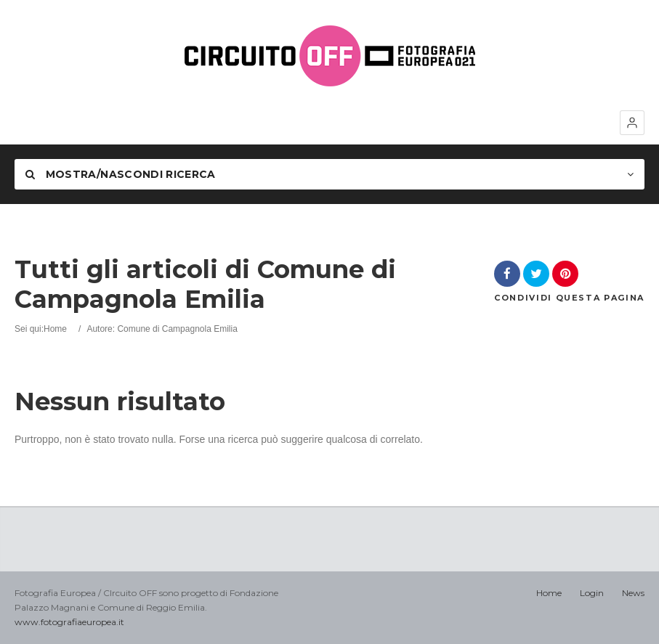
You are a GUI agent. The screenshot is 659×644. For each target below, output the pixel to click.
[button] (632, 123)
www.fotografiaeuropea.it (69, 622)
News (633, 593)
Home (55, 329)
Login (592, 593)
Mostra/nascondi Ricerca (121, 174)
